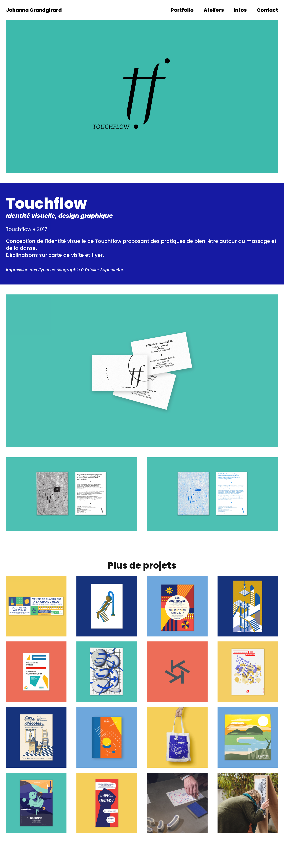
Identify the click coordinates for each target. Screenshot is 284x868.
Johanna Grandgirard (34, 10)
